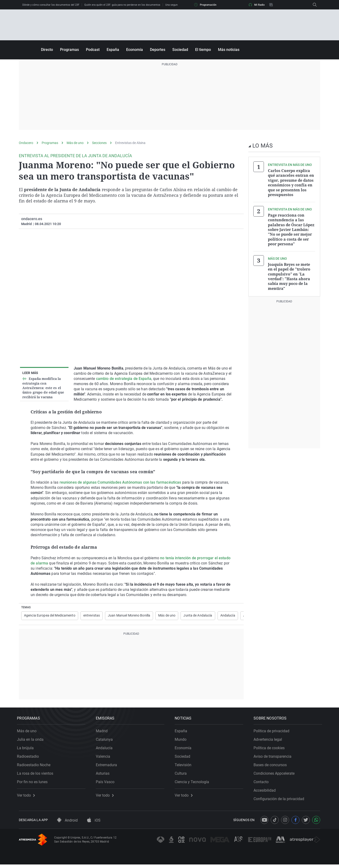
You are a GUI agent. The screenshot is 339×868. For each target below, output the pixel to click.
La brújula (27, 750)
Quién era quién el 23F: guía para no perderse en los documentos (122, 5)
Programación (205, 5)
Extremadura (108, 767)
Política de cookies (271, 750)
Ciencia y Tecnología (194, 784)
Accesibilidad (266, 792)
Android (67, 824)
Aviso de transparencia (274, 758)
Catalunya (106, 741)
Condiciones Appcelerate (276, 775)
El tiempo (203, 50)
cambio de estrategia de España (124, 379)
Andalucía (228, 616)
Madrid (104, 733)
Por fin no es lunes (34, 784)
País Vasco (107, 784)
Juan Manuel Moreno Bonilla (129, 616)
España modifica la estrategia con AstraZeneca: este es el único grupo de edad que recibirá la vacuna (43, 388)
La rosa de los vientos (37, 775)
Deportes (158, 50)
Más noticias (229, 50)
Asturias (105, 775)
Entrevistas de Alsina (130, 143)
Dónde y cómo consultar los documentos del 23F (51, 5)
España (113, 50)
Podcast (93, 50)
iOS (94, 824)
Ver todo (28, 797)
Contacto (263, 784)
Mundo (182, 741)
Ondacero (26, 143)
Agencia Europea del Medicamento (50, 616)
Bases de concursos (272, 767)
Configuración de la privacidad (281, 800)
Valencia (105, 758)
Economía (135, 50)
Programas (69, 50)
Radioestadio (30, 758)
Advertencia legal (270, 741)
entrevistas (92, 616)
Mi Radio (257, 5)
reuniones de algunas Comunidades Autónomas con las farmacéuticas (120, 482)
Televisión (185, 767)
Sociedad (180, 50)
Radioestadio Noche (36, 767)
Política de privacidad (273, 733)
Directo (47, 50)
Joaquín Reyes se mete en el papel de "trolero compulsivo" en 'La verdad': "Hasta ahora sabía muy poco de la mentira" (289, 275)
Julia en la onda (32, 741)
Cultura (183, 775)
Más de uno (75, 143)
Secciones (99, 143)
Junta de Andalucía (198, 616)
